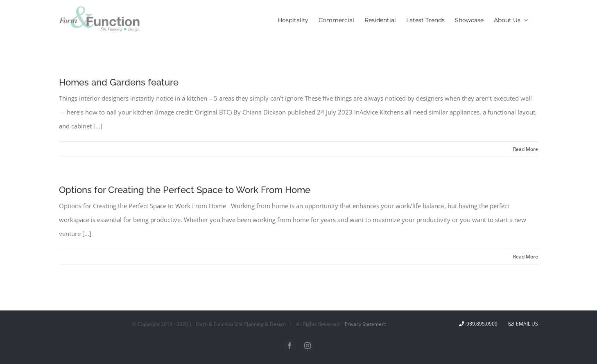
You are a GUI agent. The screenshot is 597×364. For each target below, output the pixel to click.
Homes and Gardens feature (119, 82)
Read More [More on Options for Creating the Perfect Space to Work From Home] (526, 257)
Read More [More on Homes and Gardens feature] (526, 149)
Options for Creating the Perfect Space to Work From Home (185, 190)
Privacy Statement (365, 324)
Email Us (523, 324)
